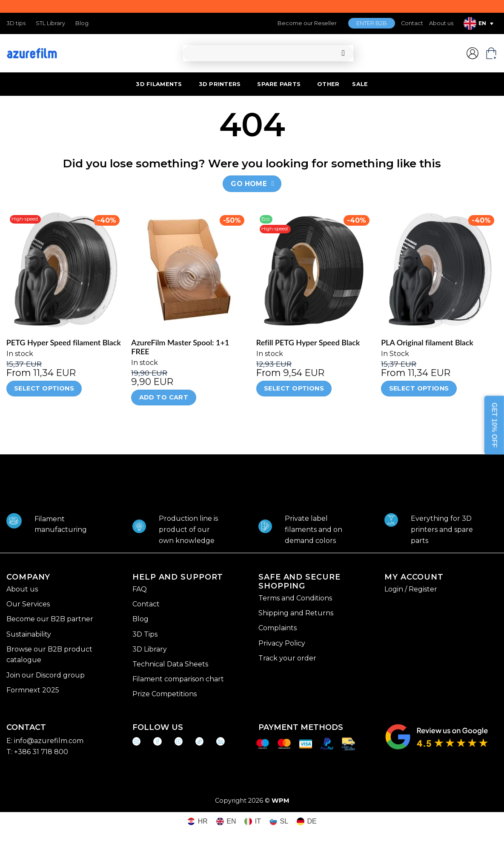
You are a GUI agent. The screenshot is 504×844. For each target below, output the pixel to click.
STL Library (50, 23)
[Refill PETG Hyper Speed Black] (315, 270)
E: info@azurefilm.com (45, 741)
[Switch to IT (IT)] (253, 822)
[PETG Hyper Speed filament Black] (65, 270)
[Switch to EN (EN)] (226, 822)
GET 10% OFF (494, 425)
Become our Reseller (307, 23)
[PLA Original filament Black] (439, 270)
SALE (360, 84)
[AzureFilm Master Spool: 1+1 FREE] (189, 270)
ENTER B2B (372, 23)
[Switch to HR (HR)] (198, 822)
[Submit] (343, 53)
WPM (281, 801)
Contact (412, 23)
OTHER (328, 84)
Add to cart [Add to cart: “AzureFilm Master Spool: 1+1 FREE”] (164, 397)
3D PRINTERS (220, 84)
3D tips (16, 23)
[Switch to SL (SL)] (279, 822)
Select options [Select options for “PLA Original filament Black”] (419, 388)
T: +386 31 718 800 (37, 752)
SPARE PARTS (279, 84)
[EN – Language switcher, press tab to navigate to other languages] (478, 23)
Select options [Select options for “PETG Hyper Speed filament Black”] (44, 388)
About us (441, 23)
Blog (82, 23)
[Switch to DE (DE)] (307, 822)
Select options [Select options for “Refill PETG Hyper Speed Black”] (294, 388)
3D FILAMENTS (159, 84)
